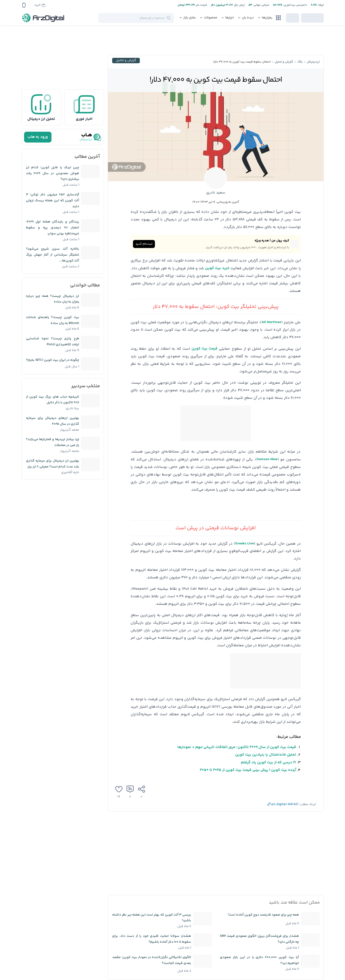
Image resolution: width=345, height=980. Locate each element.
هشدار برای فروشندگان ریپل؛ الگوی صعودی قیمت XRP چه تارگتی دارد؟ (259, 939)
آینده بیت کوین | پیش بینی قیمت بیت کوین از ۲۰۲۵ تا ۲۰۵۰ (248, 770)
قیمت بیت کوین (204, 349)
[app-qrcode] (24, 5)
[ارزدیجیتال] (43, 18)
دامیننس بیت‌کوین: (295, 5)
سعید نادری (216, 193)
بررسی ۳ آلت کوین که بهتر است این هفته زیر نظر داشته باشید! (152, 918)
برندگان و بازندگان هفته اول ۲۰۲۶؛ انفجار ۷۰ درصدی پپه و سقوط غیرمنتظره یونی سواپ (53, 228)
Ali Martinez (271, 322)
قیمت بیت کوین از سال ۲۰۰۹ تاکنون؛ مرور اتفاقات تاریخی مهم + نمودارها (237, 747)
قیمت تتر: (201, 5)
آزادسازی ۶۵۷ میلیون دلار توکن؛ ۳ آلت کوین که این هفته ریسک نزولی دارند (53, 201)
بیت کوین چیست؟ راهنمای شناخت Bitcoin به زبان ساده (53, 320)
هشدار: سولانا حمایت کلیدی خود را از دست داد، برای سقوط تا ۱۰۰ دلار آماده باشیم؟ (152, 939)
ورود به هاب (38, 137)
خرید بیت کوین (217, 268)
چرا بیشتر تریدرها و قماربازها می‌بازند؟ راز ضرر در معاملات (53, 442)
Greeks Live (245, 544)
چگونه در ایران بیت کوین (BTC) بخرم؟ (53, 360)
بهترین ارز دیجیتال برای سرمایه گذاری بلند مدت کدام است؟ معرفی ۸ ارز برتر (53, 464)
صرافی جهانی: (261, 5)
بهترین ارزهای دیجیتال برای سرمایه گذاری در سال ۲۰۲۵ (53, 421)
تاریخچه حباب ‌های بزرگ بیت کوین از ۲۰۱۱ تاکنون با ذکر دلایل (53, 400)
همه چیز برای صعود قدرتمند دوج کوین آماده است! (263, 915)
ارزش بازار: (239, 5)
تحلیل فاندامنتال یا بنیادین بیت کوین (266, 755)
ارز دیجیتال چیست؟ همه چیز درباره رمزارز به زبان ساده (53, 299)
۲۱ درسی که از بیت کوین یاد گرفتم (268, 763)
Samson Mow (267, 459)
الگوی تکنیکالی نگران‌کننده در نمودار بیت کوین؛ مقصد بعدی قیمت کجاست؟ (152, 960)
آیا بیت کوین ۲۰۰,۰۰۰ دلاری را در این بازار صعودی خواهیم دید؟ (259, 960)
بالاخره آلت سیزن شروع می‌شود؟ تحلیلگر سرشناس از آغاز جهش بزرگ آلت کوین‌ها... (53, 255)
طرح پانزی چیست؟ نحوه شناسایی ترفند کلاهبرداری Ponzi (53, 342)
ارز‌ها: (320, 5)
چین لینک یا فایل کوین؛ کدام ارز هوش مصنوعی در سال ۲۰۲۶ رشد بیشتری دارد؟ (53, 173)
